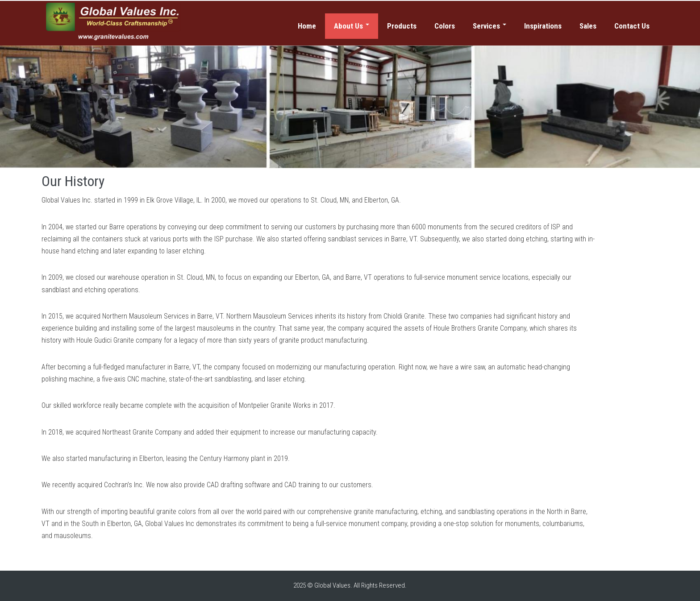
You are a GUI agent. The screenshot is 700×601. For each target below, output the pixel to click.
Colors (445, 26)
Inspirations (543, 26)
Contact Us (632, 26)
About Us (352, 26)
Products (402, 26)
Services (490, 26)
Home (307, 26)
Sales (588, 26)
